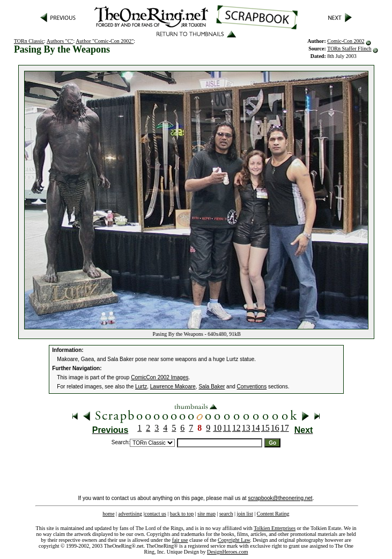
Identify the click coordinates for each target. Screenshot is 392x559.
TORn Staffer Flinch (349, 49)
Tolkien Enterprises (275, 528)
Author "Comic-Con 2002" (105, 41)
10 (217, 428)
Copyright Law (234, 540)
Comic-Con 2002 (346, 41)
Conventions (252, 387)
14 (256, 428)
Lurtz (141, 387)
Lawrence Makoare (173, 387)
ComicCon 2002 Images (160, 377)
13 (246, 428)
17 (285, 428)
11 (227, 428)
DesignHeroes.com (227, 552)
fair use (180, 540)
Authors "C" (60, 41)
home (108, 514)
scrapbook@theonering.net (280, 498)
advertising (130, 514)
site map (206, 514)
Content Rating (273, 514)
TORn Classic (29, 41)
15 (265, 428)
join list (245, 514)
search (226, 514)
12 (236, 428)
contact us (156, 514)
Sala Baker (212, 387)
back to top (182, 514)
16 (275, 428)
